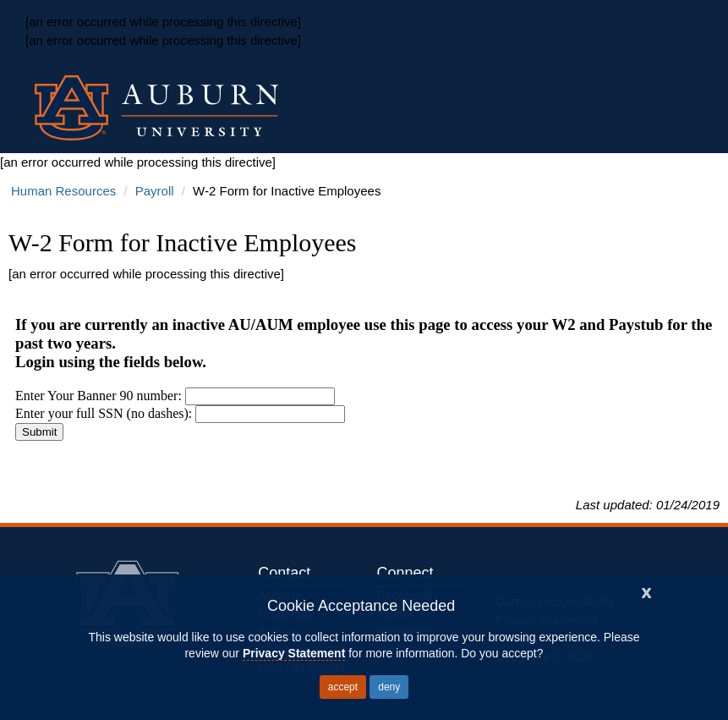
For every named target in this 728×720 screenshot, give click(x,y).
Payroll (155, 191)
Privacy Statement (294, 653)
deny (389, 687)
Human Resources (63, 191)
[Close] (647, 591)
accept (343, 687)
